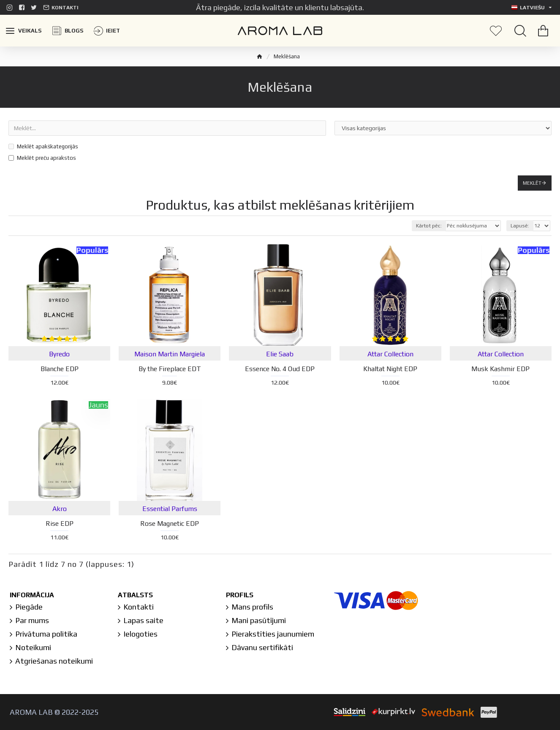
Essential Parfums (170, 509)
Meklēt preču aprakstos (42, 158)
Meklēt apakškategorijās (43, 146)
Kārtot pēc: (429, 226)
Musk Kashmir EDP (500, 369)
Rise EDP (60, 524)
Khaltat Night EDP (390, 369)
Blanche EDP (60, 369)
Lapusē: (520, 226)
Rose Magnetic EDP (170, 524)
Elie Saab (280, 354)
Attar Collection (390, 354)
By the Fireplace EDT (170, 369)
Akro (60, 509)
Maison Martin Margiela (170, 354)
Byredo (59, 354)
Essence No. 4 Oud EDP (280, 369)
